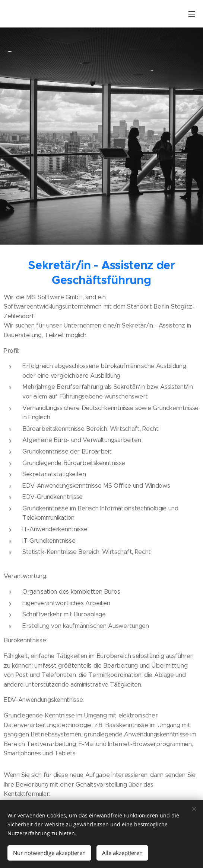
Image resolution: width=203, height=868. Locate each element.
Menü (192, 14)
